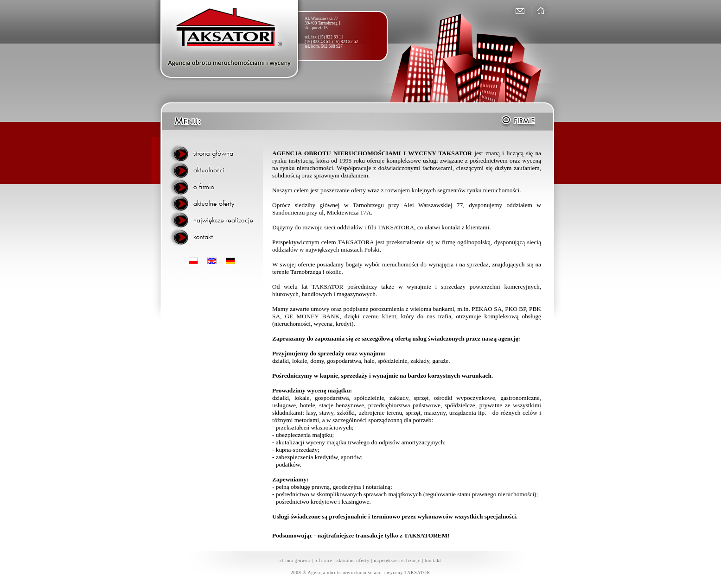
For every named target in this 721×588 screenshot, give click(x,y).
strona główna (295, 561)
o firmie (324, 561)
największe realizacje (398, 561)
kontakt (433, 561)
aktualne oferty (353, 561)
